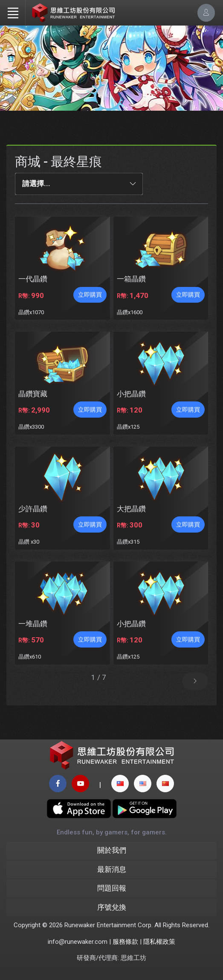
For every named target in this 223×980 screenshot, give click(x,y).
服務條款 (125, 942)
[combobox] (79, 184)
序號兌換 (112, 907)
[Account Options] (206, 13)
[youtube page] (80, 784)
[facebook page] (58, 784)
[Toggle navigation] (13, 13)
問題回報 (112, 888)
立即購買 (90, 295)
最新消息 (112, 869)
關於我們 (112, 850)
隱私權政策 (159, 942)
